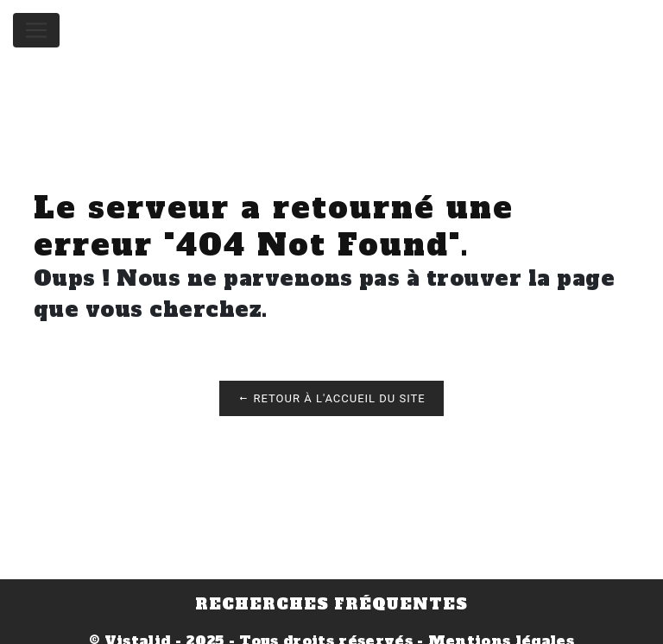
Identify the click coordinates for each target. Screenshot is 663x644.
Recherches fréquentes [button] (331, 604)
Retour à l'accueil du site (331, 398)
